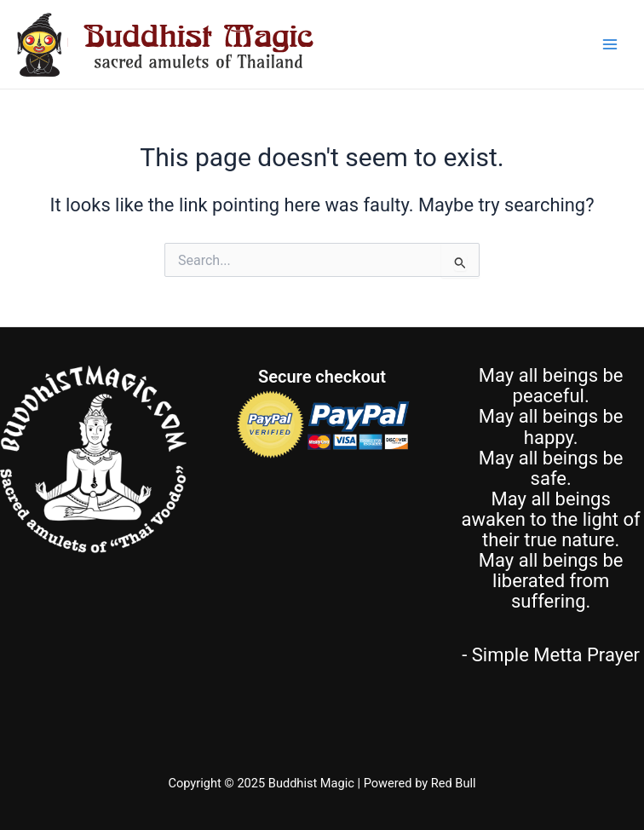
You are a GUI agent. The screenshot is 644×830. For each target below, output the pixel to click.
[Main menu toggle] (610, 44)
